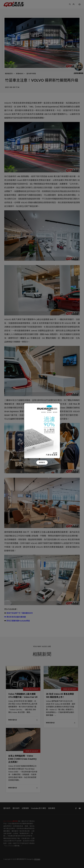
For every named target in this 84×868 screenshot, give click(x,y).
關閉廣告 (42, 462)
